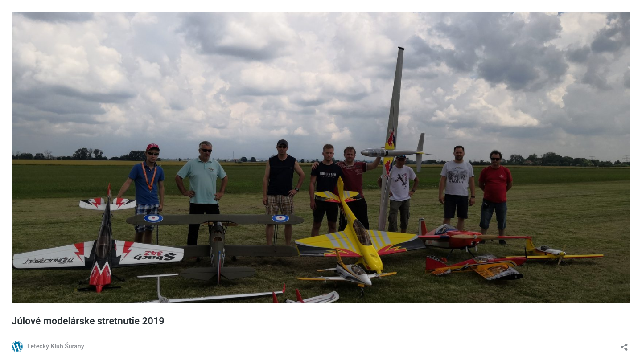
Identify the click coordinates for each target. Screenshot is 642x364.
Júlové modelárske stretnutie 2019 (88, 321)
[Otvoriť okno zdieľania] (624, 344)
